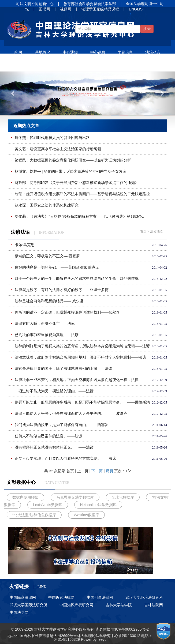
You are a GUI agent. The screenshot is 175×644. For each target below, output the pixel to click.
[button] (13, 93)
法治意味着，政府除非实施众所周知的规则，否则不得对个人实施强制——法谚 (80, 357)
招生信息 (132, 65)
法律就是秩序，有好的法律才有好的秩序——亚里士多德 (62, 290)
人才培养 (105, 65)
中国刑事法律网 (100, 597)
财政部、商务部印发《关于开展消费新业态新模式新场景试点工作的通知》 (77, 183)
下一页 (97, 471)
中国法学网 (19, 612)
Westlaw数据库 (86, 515)
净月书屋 (77, 65)
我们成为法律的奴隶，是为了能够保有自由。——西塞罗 (62, 425)
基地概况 (43, 52)
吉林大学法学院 (119, 605)
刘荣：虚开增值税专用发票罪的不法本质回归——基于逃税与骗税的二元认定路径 (82, 194)
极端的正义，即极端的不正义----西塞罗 (47, 256)
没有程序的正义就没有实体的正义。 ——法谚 (54, 447)
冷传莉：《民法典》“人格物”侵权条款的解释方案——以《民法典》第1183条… (80, 216)
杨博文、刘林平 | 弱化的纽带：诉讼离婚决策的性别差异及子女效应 (70, 172)
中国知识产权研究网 (76, 605)
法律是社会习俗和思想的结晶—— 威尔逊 (49, 301)
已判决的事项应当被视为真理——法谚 (47, 335)
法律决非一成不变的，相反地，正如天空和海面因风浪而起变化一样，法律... (78, 380)
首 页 (18, 52)
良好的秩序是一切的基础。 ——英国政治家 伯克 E (57, 267)
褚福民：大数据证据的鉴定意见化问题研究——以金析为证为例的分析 (73, 160)
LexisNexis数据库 (48, 505)
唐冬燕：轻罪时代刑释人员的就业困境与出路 (52, 138)
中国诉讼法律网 (61, 597)
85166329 (72, 639)
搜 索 (147, 29)
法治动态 (153, 52)
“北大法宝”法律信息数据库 (34, 515)
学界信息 (125, 52)
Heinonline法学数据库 (98, 505)
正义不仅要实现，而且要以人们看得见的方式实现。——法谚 (65, 459)
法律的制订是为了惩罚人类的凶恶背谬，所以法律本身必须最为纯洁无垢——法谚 (82, 346)
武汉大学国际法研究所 (28, 605)
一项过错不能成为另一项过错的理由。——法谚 (54, 391)
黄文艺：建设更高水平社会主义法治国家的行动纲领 (58, 149)
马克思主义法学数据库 (75, 497)
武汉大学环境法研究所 (144, 597)
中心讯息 (98, 52)
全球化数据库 (123, 497)
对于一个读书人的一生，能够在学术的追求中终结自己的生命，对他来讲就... (78, 279)
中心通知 (70, 52)
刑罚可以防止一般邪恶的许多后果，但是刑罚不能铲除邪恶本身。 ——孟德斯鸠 (82, 402)
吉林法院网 (154, 605)
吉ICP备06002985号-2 (130, 629)
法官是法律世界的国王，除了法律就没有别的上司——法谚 (64, 369)
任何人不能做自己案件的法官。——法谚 (49, 436)
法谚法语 (50, 65)
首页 (143, 231)
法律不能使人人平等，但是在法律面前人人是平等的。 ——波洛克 (71, 414)
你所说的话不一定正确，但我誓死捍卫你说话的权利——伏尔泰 (67, 312)
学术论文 (22, 65)
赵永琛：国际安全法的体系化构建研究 (47, 205)
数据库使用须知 (25, 497)
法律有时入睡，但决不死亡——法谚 (45, 324)
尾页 (110, 471)
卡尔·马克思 (25, 245)
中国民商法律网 (23, 597)
